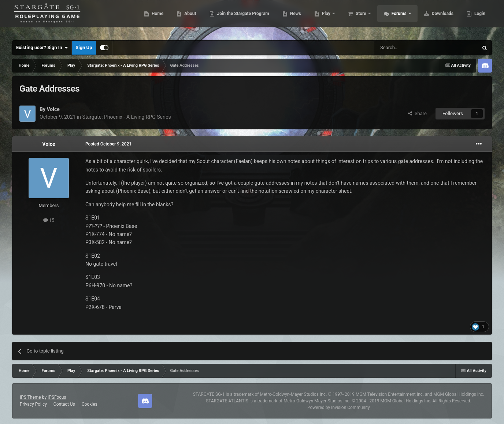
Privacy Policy (33, 404)
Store (357, 18)
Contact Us (64, 404)
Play (323, 18)
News (291, 18)
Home (153, 18)
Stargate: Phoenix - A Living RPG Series (127, 117)
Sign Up (84, 47)
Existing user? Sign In (42, 48)
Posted (108, 144)
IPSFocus (57, 397)
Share (417, 113)
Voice (53, 109)
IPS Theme (30, 397)
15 (49, 220)
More (476, 18)
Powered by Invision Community (339, 408)
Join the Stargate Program (239, 18)
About (186, 18)
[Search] (409, 48)
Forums (395, 18)
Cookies (90, 404)
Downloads (438, 18)
